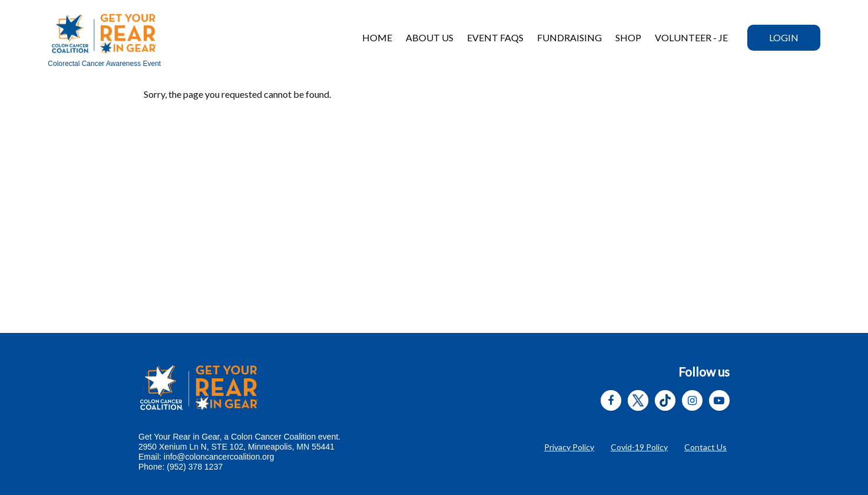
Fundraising (569, 37)
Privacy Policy (569, 447)
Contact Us (705, 447)
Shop (628, 37)
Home (377, 37)
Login (784, 37)
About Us (430, 37)
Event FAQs (495, 37)
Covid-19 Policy (639, 447)
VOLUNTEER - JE (691, 37)
